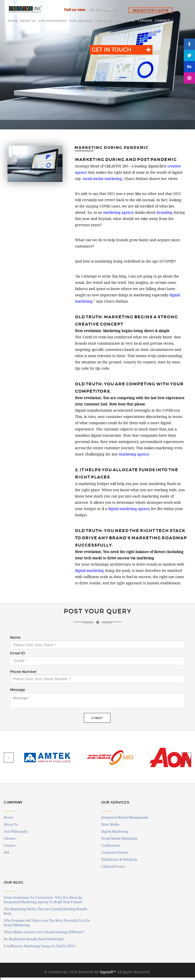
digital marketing (89, 571)
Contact (10, 845)
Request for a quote (150, 10)
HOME (12, 21)
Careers (10, 838)
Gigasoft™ (108, 972)
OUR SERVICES (81, 21)
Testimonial (125, 21)
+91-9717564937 (102, 9)
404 (6, 852)
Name (15, 638)
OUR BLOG (103, 21)
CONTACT (162, 21)
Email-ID (17, 653)
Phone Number (23, 672)
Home (8, 817)
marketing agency (118, 212)
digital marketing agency (129, 509)
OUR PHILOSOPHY (52, 21)
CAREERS (145, 21)
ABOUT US (28, 21)
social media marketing (102, 179)
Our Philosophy (16, 831)
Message (17, 690)
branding (165, 212)
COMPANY (13, 802)
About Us (11, 824)
